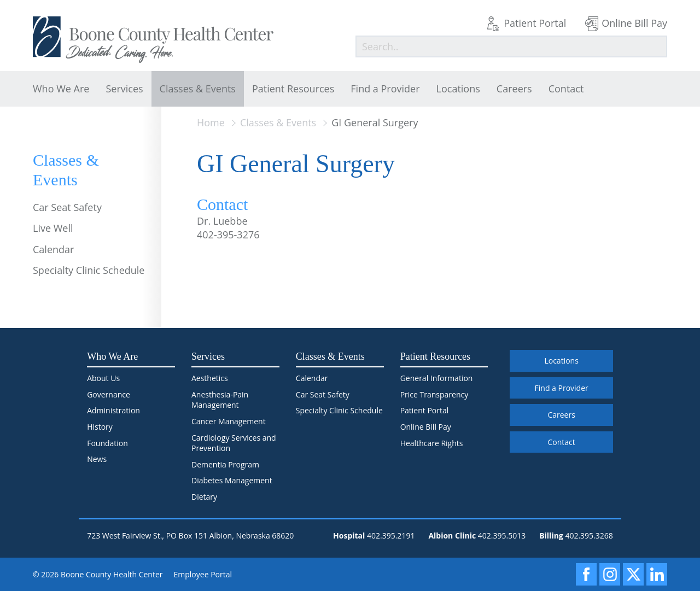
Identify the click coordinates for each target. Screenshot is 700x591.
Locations (458, 89)
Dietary (204, 497)
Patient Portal (535, 23)
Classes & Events (198, 89)
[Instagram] (610, 574)
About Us (103, 378)
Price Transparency (434, 394)
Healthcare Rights (432, 443)
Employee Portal (203, 574)
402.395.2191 (391, 536)
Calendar (53, 249)
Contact (566, 89)
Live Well (53, 228)
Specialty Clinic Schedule (89, 270)
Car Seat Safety (67, 207)
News (97, 459)
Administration (113, 410)
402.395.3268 (589, 536)
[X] (633, 574)
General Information (437, 378)
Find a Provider (385, 89)
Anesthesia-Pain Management (220, 400)
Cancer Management (229, 421)
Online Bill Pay (634, 23)
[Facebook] (586, 574)
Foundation (107, 443)
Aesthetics (210, 378)
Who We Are (61, 89)
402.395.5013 (502, 536)
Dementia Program (225, 464)
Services (124, 89)
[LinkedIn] (657, 574)
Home (211, 122)
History (100, 427)
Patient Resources (293, 89)
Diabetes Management (232, 480)
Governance (109, 394)
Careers (514, 89)
